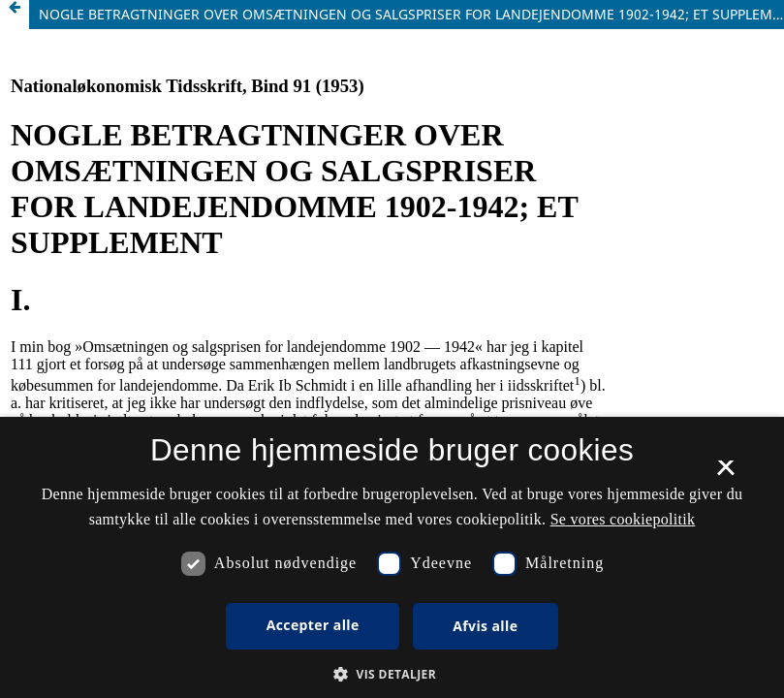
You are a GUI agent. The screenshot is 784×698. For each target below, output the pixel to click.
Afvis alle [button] (485, 626)
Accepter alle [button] (313, 625)
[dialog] (392, 557)
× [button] (725, 474)
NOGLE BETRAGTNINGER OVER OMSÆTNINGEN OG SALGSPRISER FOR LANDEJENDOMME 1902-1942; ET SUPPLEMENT (411, 14)
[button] (392, 674)
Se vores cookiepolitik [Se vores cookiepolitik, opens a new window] (623, 519)
